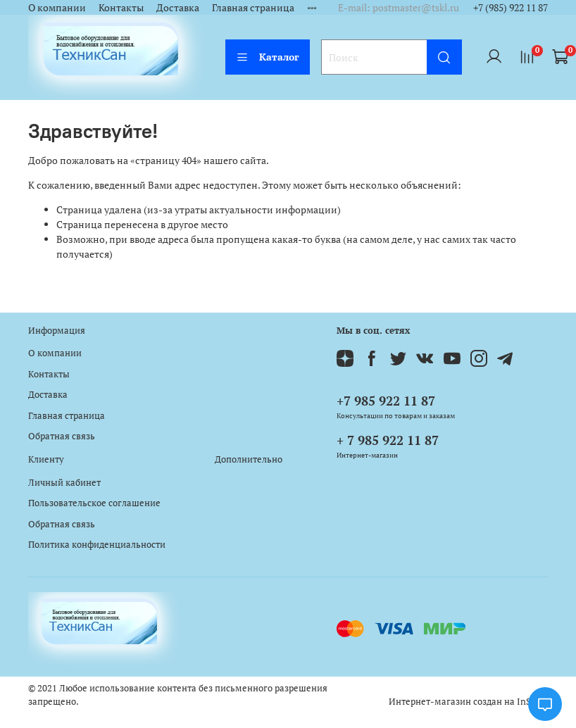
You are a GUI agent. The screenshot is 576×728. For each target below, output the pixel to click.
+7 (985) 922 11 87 (511, 7)
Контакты (121, 7)
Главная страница (253, 7)
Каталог (268, 57)
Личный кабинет (64, 483)
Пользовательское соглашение (94, 503)
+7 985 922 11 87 (386, 401)
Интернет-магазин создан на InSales (468, 702)
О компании (57, 7)
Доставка (178, 7)
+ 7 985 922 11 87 (388, 440)
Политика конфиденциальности (97, 545)
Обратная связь (62, 436)
